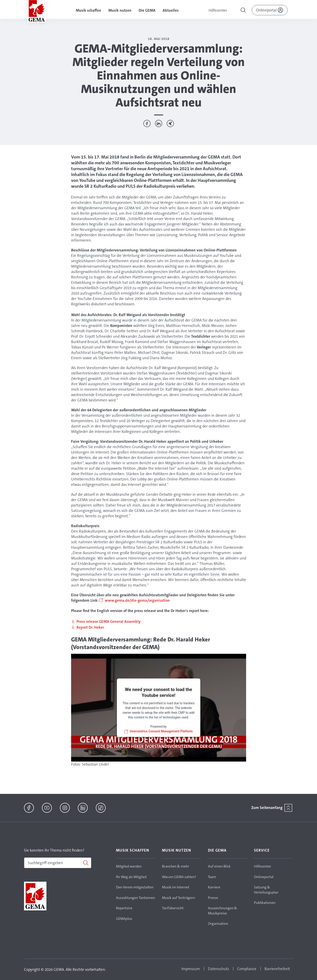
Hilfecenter (218, 10)
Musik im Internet (176, 887)
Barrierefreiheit (277, 969)
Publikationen (265, 903)
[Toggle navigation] (244, 11)
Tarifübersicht (173, 908)
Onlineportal (264, 877)
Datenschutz (219, 969)
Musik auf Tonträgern (178, 898)
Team (212, 877)
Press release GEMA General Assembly (109, 621)
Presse (213, 898)
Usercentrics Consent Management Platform (161, 731)
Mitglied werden (129, 866)
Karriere (214, 887)
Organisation (218, 924)
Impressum (191, 969)
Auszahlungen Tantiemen (136, 898)
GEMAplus (124, 919)
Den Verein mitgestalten (135, 887)
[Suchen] (58, 863)
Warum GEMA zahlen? (179, 877)
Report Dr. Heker (90, 627)
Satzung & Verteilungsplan (266, 890)
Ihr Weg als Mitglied (131, 877)
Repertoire (124, 908)
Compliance (247, 969)
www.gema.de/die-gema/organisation (137, 600)
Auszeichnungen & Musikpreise (223, 911)
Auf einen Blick (219, 866)
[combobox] (58, 863)
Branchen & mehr (176, 866)
